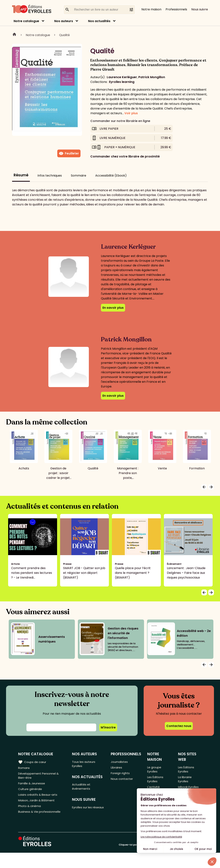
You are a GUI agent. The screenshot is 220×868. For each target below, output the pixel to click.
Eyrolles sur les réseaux (83, 812)
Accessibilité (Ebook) (111, 176)
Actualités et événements (82, 788)
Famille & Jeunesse (32, 785)
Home (14, 35)
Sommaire (79, 176)
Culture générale (31, 791)
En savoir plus (113, 308)
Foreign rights (121, 774)
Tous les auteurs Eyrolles (85, 764)
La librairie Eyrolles (185, 781)
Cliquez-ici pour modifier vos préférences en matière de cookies (160, 860)
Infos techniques (50, 176)
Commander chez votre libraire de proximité (125, 156)
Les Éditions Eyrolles (155, 781)
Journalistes (120, 762)
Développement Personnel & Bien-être (40, 777)
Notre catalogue (26, 21)
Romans (24, 768)
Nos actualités (99, 21)
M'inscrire (108, 727)
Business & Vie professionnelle (40, 816)
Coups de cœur (33, 762)
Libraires (117, 768)
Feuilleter (69, 154)
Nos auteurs (64, 21)
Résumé (21, 175)
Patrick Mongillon (152, 77)
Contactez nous (179, 726)
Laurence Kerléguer (122, 77)
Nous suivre (200, 9)
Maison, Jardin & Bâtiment (37, 804)
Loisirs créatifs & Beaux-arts (39, 798)
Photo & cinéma (30, 810)
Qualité (64, 35)
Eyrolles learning (122, 82)
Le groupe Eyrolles (154, 770)
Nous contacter (122, 780)
